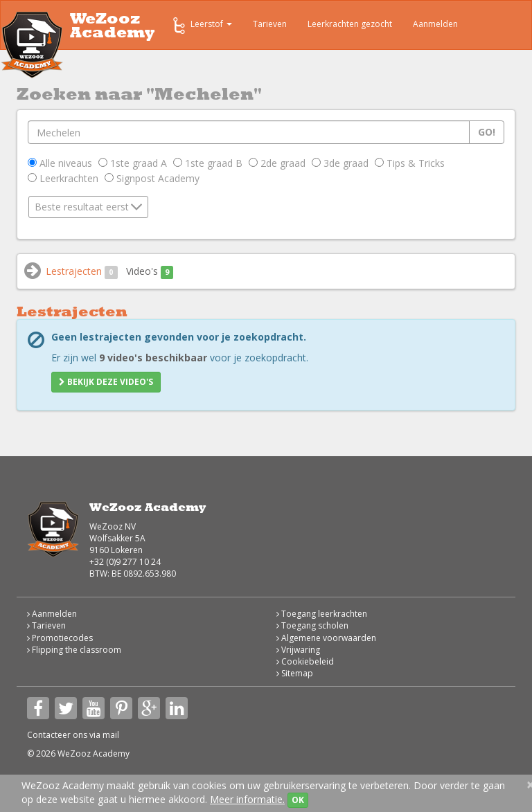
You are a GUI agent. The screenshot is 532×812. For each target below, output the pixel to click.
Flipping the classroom (74, 650)
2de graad (277, 163)
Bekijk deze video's (106, 382)
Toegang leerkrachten (322, 614)
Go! (487, 132)
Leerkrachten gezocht (350, 24)
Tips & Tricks (410, 163)
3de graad (340, 163)
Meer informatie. (247, 799)
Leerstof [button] (201, 26)
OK (298, 800)
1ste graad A (133, 163)
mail (111, 735)
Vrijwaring (298, 650)
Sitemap (295, 673)
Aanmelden (435, 24)
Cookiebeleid (305, 661)
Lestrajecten (82, 272)
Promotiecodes (60, 638)
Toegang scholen (312, 625)
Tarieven (270, 24)
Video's (150, 272)
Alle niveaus (60, 163)
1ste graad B (208, 163)
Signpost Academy (152, 178)
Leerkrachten (63, 178)
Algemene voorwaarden (326, 638)
